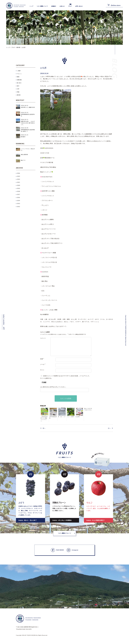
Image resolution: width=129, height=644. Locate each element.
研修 (18, 92)
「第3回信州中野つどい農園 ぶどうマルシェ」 (44, 419)
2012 (19, 206)
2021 (19, 182)
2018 (19, 191)
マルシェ (19, 74)
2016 (19, 197)
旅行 (18, 86)
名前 (42, 359)
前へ (44, 428)
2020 (19, 185)
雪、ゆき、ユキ (62, 417)
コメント (43, 338)
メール (43, 364)
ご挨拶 (19, 71)
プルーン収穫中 (71, 417)
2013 (19, 203)
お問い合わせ (87, 6)
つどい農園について (45, 6)
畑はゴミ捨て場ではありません (88, 409)
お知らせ (68, 6)
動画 (18, 77)
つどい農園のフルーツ (64, 534)
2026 (19, 173)
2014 (19, 200)
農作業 (19, 95)
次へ (109, 428)
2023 (19, 176)
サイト (42, 370)
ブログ (77, 6)
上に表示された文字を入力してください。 (54, 387)
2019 (19, 188)
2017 (19, 194)
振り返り (19, 83)
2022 (19, 179)
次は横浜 (78, 417)
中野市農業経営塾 (53, 417)
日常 (18, 89)
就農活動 (19, 80)
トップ (32, 6)
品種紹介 (58, 6)
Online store (116, 5)
